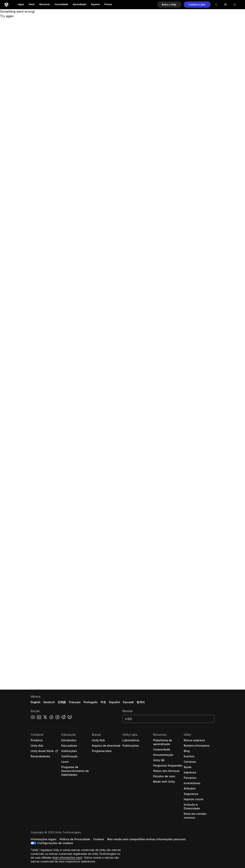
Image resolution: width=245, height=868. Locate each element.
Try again (7, 16)
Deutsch (49, 702)
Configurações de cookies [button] (55, 843)
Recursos (45, 4)
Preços (108, 4)
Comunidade (61, 4)
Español (114, 702)
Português (91, 702)
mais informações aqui (67, 858)
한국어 (141, 702)
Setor (32, 4)
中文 (103, 702)
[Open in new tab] (56, 751)
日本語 (62, 702)
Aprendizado (80, 4)
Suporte (95, 4)
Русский (128, 702)
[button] (169, 5)
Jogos (21, 4)
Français (75, 702)
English (36, 702)
